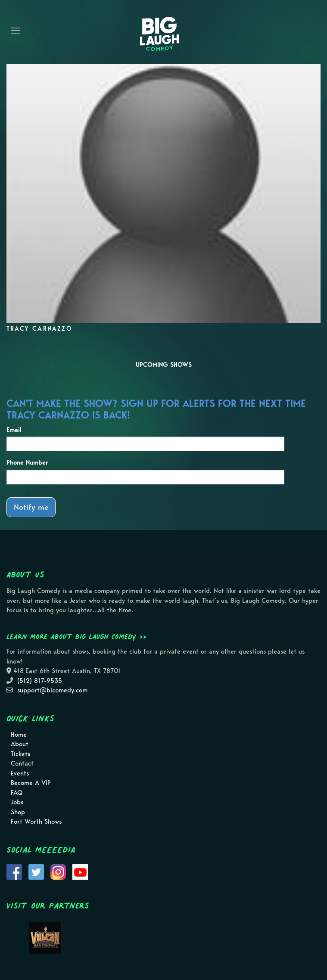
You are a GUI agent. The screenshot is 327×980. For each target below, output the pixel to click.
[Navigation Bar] (16, 31)
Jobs (17, 802)
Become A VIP (31, 783)
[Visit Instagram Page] (58, 871)
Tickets (20, 754)
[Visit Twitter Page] (36, 871)
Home (19, 735)
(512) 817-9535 (40, 681)
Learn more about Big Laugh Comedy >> (76, 636)
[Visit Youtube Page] (80, 871)
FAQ (17, 793)
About (20, 744)
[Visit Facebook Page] (14, 871)
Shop (18, 812)
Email (14, 430)
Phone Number (27, 462)
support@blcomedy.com (52, 690)
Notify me (31, 507)
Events (20, 773)
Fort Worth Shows (36, 822)
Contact (22, 763)
